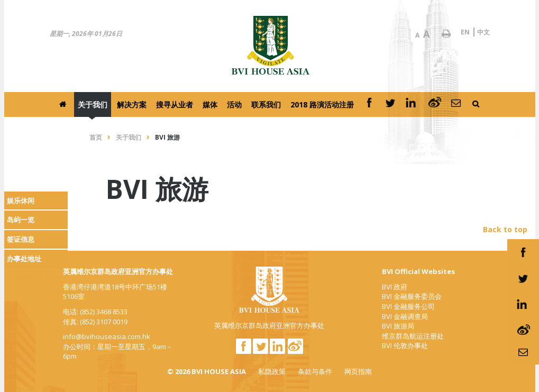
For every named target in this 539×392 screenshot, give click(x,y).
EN (465, 32)
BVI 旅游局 (398, 326)
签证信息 (21, 239)
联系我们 (266, 104)
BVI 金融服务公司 (408, 306)
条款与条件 (315, 371)
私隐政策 (272, 371)
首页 (96, 137)
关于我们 (93, 104)
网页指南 (358, 371)
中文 (483, 32)
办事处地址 (24, 259)
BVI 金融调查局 (405, 316)
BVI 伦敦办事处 (405, 345)
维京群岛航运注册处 (413, 336)
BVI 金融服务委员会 (412, 296)
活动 (234, 104)
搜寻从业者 (175, 104)
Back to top (36, 277)
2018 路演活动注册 (322, 104)
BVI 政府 (395, 287)
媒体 (210, 104)
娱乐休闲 (21, 200)
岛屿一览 (21, 220)
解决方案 (132, 104)
